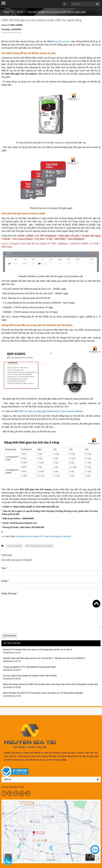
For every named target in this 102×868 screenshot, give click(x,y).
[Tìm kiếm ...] (85, 4)
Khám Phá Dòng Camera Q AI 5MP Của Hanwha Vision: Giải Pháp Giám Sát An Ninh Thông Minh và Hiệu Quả (50, 684)
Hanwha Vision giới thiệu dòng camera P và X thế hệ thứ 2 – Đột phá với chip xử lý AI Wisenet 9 (44, 658)
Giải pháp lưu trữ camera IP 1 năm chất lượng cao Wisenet (44, 536)
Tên (4, 568)
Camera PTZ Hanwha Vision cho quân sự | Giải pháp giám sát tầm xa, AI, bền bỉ (37, 650)
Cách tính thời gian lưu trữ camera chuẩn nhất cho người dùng (41, 20)
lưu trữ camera (62, 41)
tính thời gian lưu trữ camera (39, 546)
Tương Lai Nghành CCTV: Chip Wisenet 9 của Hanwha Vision (29, 667)
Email (5, 581)
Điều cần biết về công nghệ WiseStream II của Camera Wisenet (51, 411)
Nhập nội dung (10, 593)
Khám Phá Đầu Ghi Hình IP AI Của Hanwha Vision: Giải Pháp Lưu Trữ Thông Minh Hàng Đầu (43, 693)
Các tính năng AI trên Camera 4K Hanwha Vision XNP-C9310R (30, 676)
